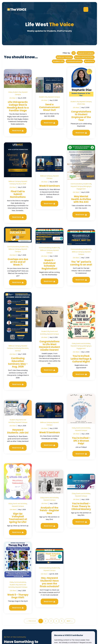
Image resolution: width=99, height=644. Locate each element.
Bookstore (89, 61)
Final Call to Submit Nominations (18, 194)
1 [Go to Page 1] (41, 621)
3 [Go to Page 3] (51, 621)
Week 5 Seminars (49, 432)
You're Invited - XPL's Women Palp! (81, 441)
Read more (18, 131)
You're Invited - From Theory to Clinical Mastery (81, 506)
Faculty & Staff (21, 184)
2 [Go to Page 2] (46, 621)
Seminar (18, 351)
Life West (13, 98)
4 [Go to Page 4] (56, 621)
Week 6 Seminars (49, 186)
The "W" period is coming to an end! (81, 263)
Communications (74, 61)
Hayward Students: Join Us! (18, 431)
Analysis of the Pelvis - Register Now (49, 510)
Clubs (10, 92)
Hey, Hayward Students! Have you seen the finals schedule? (49, 582)
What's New (81, 104)
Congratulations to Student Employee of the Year (81, 116)
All (74, 53)
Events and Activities (84, 57)
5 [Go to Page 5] (62, 621)
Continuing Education (21, 348)
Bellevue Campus (64, 57)
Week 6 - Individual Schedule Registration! (49, 264)
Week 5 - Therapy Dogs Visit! (18, 596)
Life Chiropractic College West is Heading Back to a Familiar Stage (18, 106)
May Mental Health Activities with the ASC (81, 199)
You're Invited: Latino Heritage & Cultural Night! (81, 359)
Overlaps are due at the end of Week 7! (18, 262)
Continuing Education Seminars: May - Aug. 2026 (18, 362)
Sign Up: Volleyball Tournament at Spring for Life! (18, 518)
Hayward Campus (86, 53)
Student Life (58, 61)
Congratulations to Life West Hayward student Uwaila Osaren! (49, 346)
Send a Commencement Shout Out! (49, 107)
